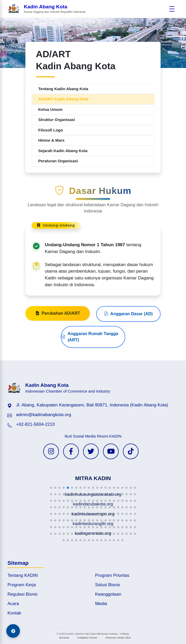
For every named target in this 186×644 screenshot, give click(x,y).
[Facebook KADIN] (71, 451)
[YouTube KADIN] (111, 451)
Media (101, 604)
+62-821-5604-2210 (35, 424)
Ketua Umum (50, 109)
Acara (13, 604)
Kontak (14, 613)
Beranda (64, 638)
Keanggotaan (108, 594)
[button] (51, 488)
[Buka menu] (172, 9)
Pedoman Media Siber (118, 638)
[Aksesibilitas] (13, 631)
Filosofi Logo (51, 130)
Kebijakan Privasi (87, 638)
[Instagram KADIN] (51, 451)
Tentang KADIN (23, 575)
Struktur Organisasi (57, 120)
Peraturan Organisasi (58, 161)
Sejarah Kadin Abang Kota (63, 151)
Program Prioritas (112, 575)
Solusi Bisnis (108, 585)
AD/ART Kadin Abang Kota (63, 99)
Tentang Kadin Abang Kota (63, 89)
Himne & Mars (51, 140)
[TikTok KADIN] (131, 451)
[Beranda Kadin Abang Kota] (47, 9)
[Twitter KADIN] (91, 451)
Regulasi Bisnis (22, 594)
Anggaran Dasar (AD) (128, 339)
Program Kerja (21, 585)
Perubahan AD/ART (58, 339)
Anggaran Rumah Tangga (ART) (90, 362)
